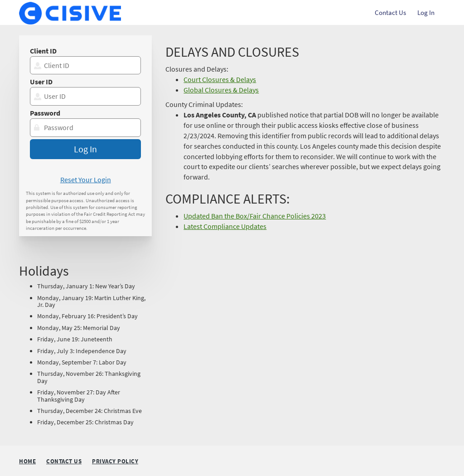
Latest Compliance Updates (225, 226)
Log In (426, 12)
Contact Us (390, 12)
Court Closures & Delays (220, 79)
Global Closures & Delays (221, 90)
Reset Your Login (86, 180)
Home (27, 461)
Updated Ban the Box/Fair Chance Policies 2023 (255, 216)
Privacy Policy (115, 462)
